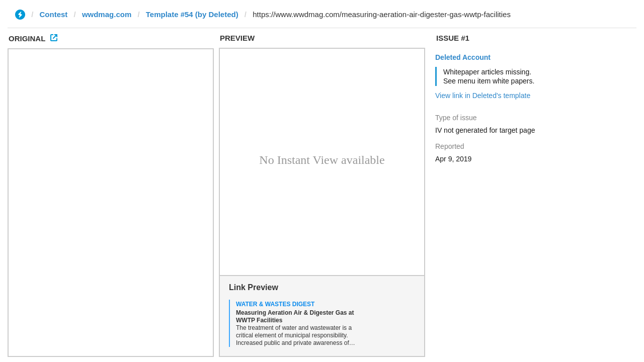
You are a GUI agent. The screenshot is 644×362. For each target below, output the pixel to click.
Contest (54, 14)
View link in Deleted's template (483, 96)
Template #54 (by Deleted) (192, 14)
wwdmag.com (107, 14)
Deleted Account (463, 57)
